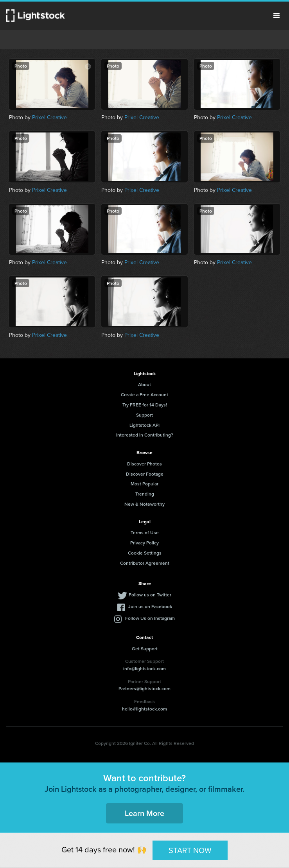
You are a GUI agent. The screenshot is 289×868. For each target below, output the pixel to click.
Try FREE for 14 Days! (145, 405)
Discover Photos (144, 464)
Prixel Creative (49, 117)
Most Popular (144, 484)
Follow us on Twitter (150, 595)
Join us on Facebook (150, 606)
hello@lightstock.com (144, 709)
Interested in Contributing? (145, 435)
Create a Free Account (144, 395)
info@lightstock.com (144, 668)
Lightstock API (144, 425)
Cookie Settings (145, 553)
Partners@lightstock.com (144, 688)
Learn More (144, 813)
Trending (145, 494)
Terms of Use (145, 532)
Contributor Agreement (145, 563)
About (144, 384)
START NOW (190, 850)
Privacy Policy (144, 543)
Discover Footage (145, 474)
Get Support (145, 649)
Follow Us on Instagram (150, 618)
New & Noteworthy (144, 504)
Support (144, 415)
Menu (276, 16)
